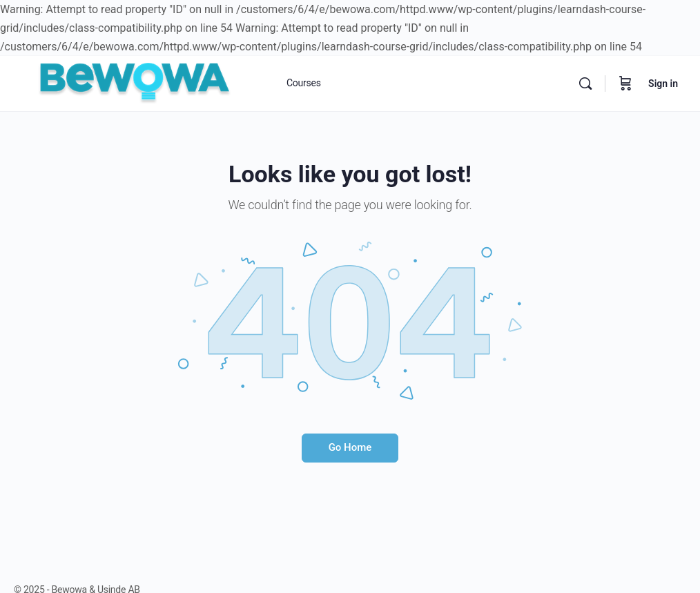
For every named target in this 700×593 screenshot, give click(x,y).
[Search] (585, 84)
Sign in (663, 84)
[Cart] (625, 84)
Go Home (350, 447)
